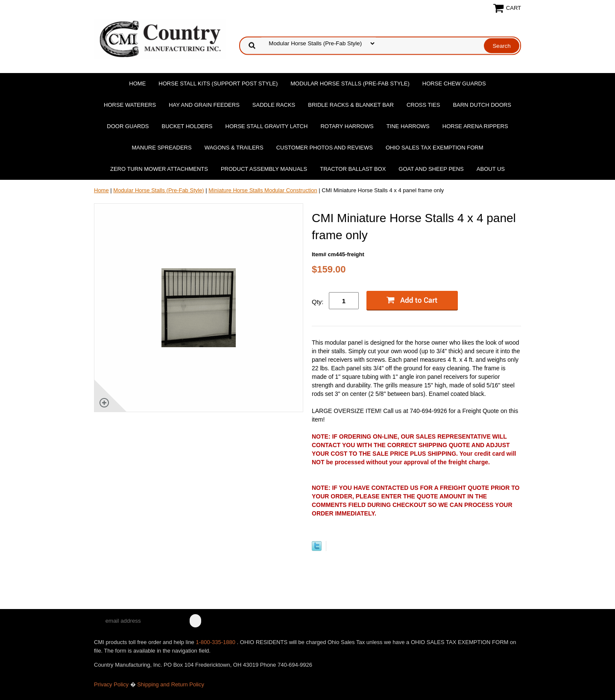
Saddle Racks (274, 105)
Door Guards (128, 126)
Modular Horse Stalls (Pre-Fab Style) (350, 83)
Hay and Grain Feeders (204, 105)
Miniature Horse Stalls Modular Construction (263, 190)
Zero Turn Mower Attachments (159, 169)
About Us (491, 169)
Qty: (318, 302)
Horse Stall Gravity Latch (267, 126)
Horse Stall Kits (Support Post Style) (218, 83)
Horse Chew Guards (454, 83)
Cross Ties (423, 105)
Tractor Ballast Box (353, 169)
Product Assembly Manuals (264, 169)
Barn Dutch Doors (482, 105)
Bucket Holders (187, 126)
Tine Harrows (408, 126)
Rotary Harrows (347, 126)
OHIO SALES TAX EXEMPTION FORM (435, 148)
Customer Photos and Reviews (325, 148)
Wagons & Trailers (234, 148)
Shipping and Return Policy (171, 684)
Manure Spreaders (162, 148)
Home (137, 83)
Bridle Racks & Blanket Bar (351, 105)
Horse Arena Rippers (475, 126)
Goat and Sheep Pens (431, 169)
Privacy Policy (111, 684)
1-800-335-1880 (216, 642)
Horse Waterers (130, 105)
